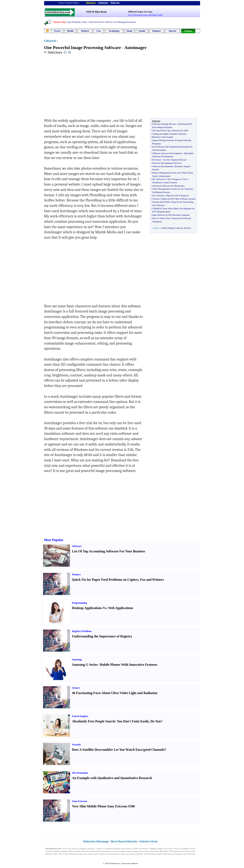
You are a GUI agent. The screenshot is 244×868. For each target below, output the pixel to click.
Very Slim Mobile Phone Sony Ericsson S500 (103, 806)
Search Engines (80, 716)
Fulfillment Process (161, 192)
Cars (99, 31)
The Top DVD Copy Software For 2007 (170, 130)
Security (77, 745)
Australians (191, 854)
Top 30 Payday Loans (77, 22)
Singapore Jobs (51, 856)
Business (157, 31)
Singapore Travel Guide (141, 851)
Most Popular (54, 540)
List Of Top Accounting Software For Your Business (109, 551)
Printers (76, 575)
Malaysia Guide (52, 854)
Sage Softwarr (159, 215)
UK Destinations (175, 851)
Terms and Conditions (130, 863)
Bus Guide (91, 851)
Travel (57, 31)
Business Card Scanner (163, 137)
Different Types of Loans (140, 12)
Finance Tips (60, 22)
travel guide (120, 851)
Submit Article (149, 841)
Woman (188, 31)
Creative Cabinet (160, 199)
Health (70, 31)
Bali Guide (155, 851)
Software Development (163, 166)
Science (76, 688)
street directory (127, 849)
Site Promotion (80, 773)
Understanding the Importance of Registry (102, 636)
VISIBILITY (158, 208)
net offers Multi (172, 208)
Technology (114, 31)
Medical (85, 31)
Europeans (179, 854)
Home (129, 31)
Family (142, 31)
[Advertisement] (78, 87)
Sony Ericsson (80, 801)
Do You (156, 721)
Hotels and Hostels (141, 849)
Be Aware (157, 160)
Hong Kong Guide (75, 854)
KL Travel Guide (189, 851)
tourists (132, 854)
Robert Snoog (55, 52)
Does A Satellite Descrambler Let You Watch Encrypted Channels (118, 750)
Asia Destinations (105, 851)
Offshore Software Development (167, 153)
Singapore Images (156, 849)
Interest (173, 31)
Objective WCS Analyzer (177, 195)
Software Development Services (167, 163)
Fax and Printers (152, 580)
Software (77, 546)
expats (123, 854)
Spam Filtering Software (163, 140)
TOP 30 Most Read (96, 12)
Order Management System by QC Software (172, 189)
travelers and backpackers (110, 854)
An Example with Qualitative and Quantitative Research (112, 778)
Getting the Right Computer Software (169, 134)
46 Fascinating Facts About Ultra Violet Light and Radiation (115, 693)
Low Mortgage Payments (124, 22)
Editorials (50, 41)
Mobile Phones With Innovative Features (128, 665)
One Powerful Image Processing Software (83, 48)
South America (168, 854)
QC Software (158, 179)
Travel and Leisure (69, 849)
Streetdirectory (115, 863)
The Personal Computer (179, 215)
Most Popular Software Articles (177, 228)
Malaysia (115, 2)
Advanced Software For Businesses (168, 186)
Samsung (77, 660)
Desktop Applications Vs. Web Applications (103, 608)
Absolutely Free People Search (94, 721)
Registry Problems (82, 631)
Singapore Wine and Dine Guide (74, 851)
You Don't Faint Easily (133, 721)
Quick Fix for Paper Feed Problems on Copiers (105, 580)
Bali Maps (164, 851)
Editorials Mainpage (96, 841)
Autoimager (135, 48)
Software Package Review (164, 124)
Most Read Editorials (124, 841)
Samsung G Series (85, 665)
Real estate (168, 849)
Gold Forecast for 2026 (99, 22)
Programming (80, 603)
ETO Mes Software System (183, 199)
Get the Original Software (175, 160)
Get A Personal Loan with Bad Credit (145, 15)
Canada (159, 854)
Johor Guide (63, 854)
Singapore (91, 2)
